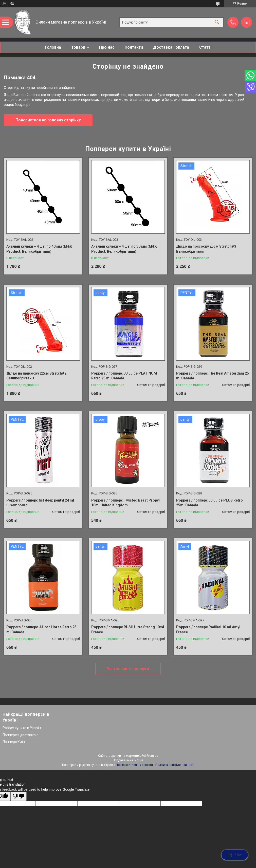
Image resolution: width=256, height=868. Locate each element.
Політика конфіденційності (175, 765)
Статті (205, 47)
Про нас (107, 47)
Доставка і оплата (171, 47)
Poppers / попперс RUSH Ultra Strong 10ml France (128, 630)
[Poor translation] (19, 796)
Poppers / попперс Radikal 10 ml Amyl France (208, 630)
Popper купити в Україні (22, 728)
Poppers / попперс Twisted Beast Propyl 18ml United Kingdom (125, 503)
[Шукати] (217, 22)
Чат (235, 855)
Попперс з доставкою (21, 735)
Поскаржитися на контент (134, 765)
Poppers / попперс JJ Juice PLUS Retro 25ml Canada (209, 503)
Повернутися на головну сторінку (48, 120)
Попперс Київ (14, 742)
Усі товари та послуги (128, 669)
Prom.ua (152, 756)
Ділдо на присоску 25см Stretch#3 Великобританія (206, 249)
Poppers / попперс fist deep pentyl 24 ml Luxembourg (40, 503)
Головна (53, 47)
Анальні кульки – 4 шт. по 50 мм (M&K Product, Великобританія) (124, 249)
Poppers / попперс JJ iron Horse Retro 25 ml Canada (41, 630)
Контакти (134, 47)
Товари (78, 47)
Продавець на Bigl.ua (128, 760)
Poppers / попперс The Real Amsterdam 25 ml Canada (213, 376)
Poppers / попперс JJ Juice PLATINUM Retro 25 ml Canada (124, 376)
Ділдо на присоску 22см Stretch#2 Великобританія (36, 376)
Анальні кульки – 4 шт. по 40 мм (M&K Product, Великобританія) (39, 249)
